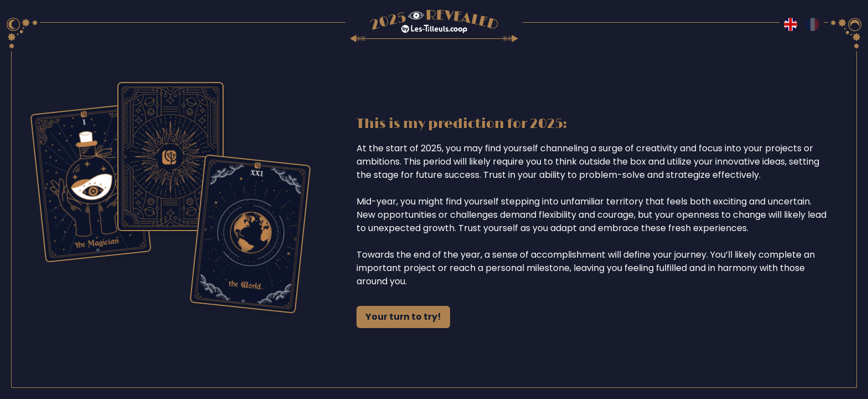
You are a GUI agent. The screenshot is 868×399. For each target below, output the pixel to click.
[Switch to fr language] (813, 24)
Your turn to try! (403, 317)
